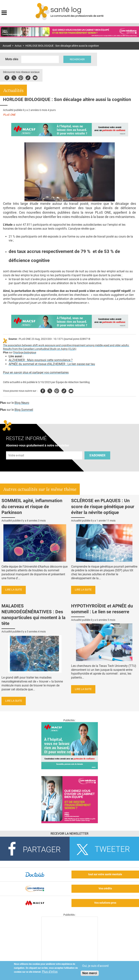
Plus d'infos (50, 972)
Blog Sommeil (24, 410)
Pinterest (21, 77)
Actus (18, 46)
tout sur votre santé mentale (105, 874)
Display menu (4, 12)
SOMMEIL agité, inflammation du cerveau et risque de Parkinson (32, 506)
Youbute (35, 77)
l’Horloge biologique (25, 353)
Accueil (7, 46)
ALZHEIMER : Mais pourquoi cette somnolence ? (41, 360)
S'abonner (97, 455)
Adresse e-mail (16, 449)
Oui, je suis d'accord (95, 966)
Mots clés (12, 59)
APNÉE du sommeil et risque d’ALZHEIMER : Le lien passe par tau (52, 364)
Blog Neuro (22, 403)
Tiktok (28, 77)
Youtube (71, 390)
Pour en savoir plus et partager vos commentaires (36, 372)
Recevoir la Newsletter (69, 834)
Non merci (90, 973)
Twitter (14, 77)
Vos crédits (105, 889)
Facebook (7, 77)
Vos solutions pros (105, 903)
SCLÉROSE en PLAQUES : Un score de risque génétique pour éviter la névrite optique (103, 506)
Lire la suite (14, 590)
